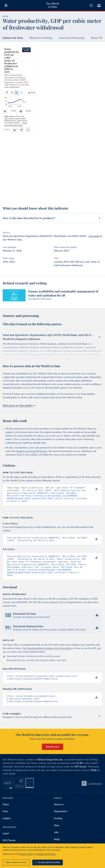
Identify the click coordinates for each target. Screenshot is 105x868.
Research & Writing (41, 38)
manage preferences (46, 854)
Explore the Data (13, 38)
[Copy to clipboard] (93, 489)
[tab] (11, 64)
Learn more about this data (30, 195)
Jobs (56, 839)
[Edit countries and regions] (96, 64)
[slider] (23, 188)
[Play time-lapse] (7, 188)
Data (5, 818)
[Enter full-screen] (98, 196)
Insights (7, 826)
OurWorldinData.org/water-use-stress (20, 198)
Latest (6, 841)
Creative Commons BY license (32, 451)
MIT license (80, 774)
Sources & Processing (72, 38)
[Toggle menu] (6, 5)
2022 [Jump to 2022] (97, 188)
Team (57, 833)
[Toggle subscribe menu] (99, 5)
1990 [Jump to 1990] (15, 188)
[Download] (85, 196)
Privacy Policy (26, 854)
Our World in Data (53, 5)
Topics (6, 812)
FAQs (94, 777)
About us (59, 812)
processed (94, 236)
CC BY (39, 198)
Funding (58, 826)
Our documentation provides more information (47, 654)
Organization (61, 818)
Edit (97, 64)
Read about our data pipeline (19, 406)
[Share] (91, 196)
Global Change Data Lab (50, 767)
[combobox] (91, 5)
